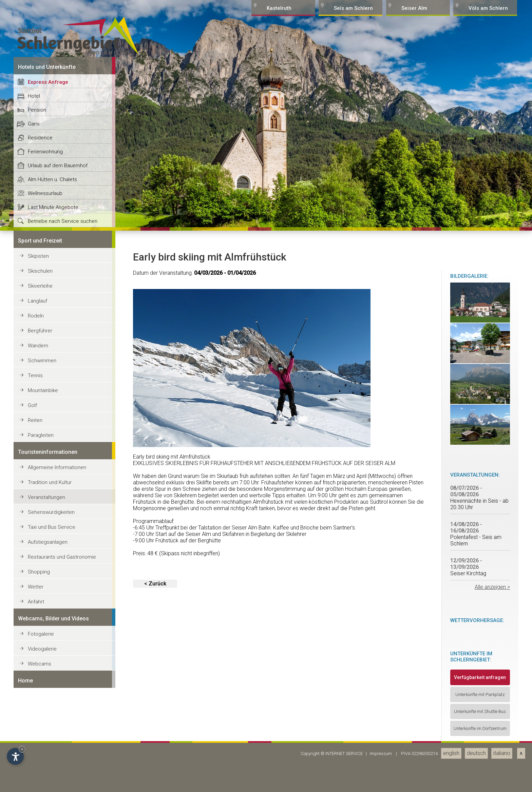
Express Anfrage (48, 485)
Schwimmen (42, 764)
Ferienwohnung (45, 555)
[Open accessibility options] (15, 756)
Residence (40, 541)
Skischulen (40, 674)
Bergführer (40, 734)
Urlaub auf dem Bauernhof (58, 568)
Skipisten (38, 659)
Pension (37, 513)
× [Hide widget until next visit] (22, 749)
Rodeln (36, 719)
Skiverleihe (40, 689)
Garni (34, 527)
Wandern (38, 749)
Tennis (35, 778)
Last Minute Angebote (53, 610)
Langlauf (37, 704)
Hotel (34, 499)
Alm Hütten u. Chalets (52, 582)
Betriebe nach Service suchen (63, 624)
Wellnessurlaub (45, 596)
